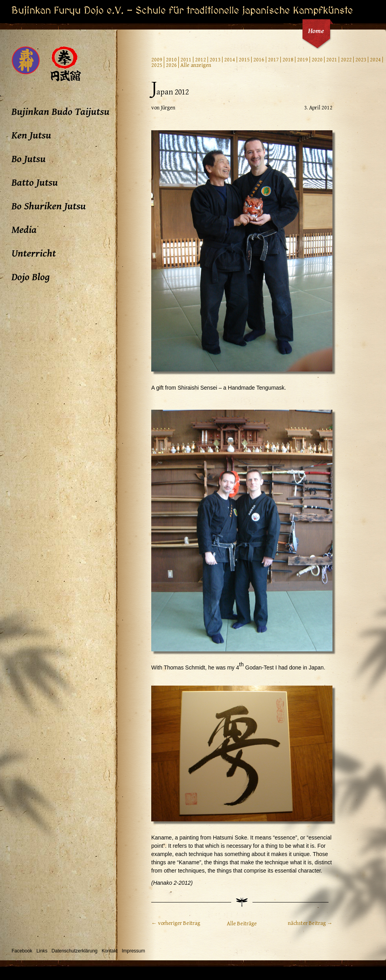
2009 (157, 60)
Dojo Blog (31, 277)
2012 (200, 60)
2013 (215, 60)
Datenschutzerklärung (75, 951)
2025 (157, 65)
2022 (346, 60)
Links (42, 951)
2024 (375, 60)
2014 (230, 60)
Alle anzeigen (196, 65)
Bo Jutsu (29, 159)
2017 (273, 60)
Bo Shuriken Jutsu (49, 206)
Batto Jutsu (35, 183)
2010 (171, 60)
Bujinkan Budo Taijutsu (60, 112)
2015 (244, 60)
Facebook (22, 951)
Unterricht (34, 253)
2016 (259, 60)
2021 (332, 60)
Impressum (133, 951)
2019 (302, 60)
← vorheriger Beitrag (176, 923)
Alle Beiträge (242, 924)
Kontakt (110, 951)
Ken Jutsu (31, 135)
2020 (317, 60)
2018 (288, 60)
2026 (171, 65)
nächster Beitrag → (310, 923)
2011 (186, 60)
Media (24, 230)
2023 (361, 60)
